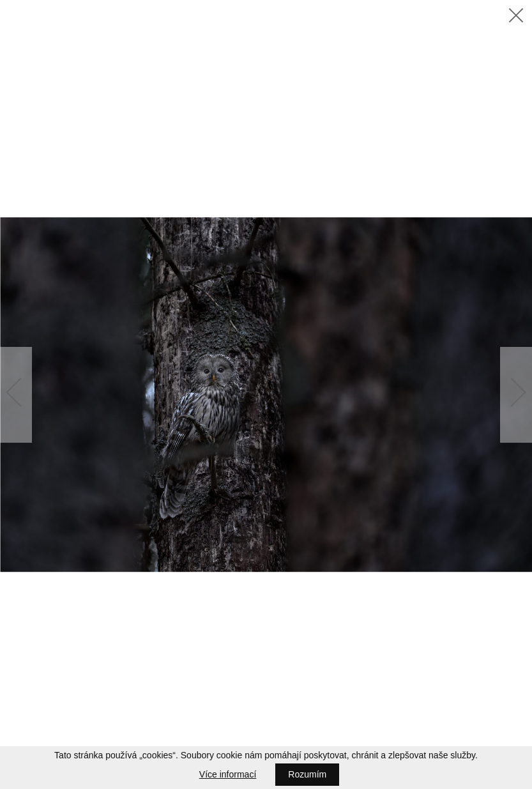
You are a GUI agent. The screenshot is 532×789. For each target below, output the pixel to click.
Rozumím (307, 774)
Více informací (228, 774)
